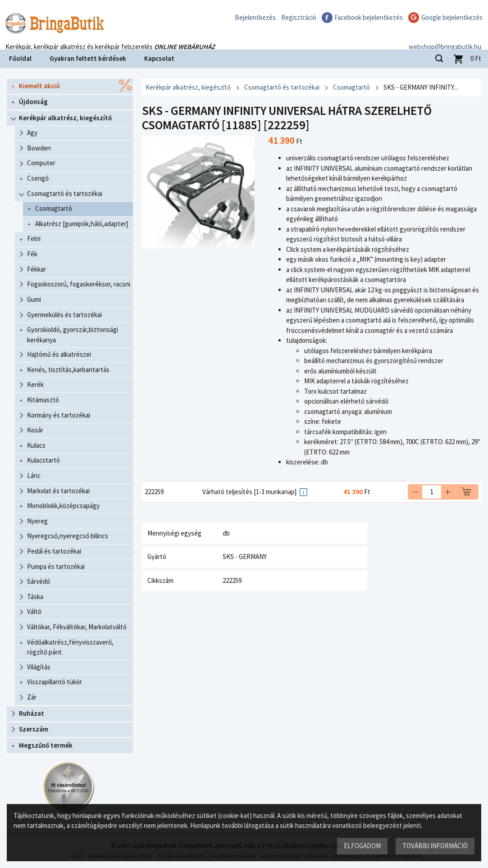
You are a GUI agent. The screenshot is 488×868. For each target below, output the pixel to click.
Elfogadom (362, 846)
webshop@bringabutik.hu (445, 38)
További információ (435, 846)
